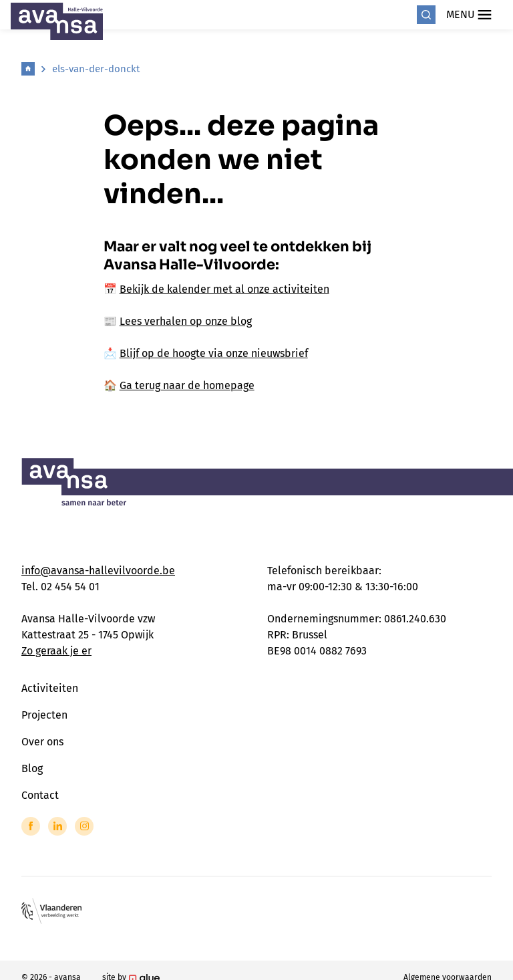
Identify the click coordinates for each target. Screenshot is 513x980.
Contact (40, 795)
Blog (32, 768)
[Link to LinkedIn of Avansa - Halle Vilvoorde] (57, 826)
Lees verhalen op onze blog (186, 321)
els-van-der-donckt (96, 69)
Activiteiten (50, 688)
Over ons (42, 742)
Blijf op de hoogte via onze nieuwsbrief (214, 353)
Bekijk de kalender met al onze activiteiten (224, 289)
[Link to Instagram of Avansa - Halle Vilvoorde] (84, 826)
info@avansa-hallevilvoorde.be (98, 571)
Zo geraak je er (56, 651)
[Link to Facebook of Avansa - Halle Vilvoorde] (31, 826)
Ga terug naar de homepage (187, 385)
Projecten (44, 715)
